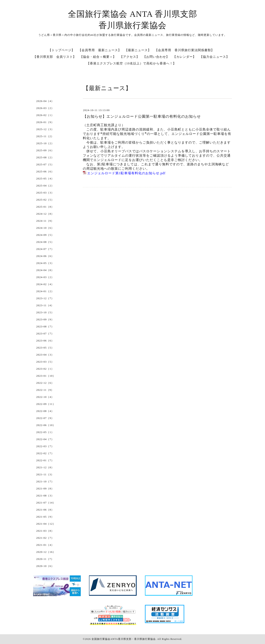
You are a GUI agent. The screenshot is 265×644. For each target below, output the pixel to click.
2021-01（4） (45, 545)
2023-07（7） (45, 333)
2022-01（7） (45, 460)
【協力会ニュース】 (214, 57)
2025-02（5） (45, 200)
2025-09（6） (45, 150)
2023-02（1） (45, 369)
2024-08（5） (45, 242)
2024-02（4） (45, 284)
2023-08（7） (45, 326)
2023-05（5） (45, 348)
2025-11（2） (45, 136)
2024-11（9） (45, 221)
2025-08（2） (45, 157)
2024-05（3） (45, 263)
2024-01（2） (45, 291)
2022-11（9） (45, 390)
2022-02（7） (45, 453)
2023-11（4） (45, 305)
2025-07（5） (45, 164)
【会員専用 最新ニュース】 (100, 50)
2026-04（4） (45, 101)
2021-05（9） (45, 517)
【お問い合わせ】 (156, 57)
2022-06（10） (46, 425)
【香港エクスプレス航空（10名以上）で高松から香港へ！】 (131, 63)
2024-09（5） (45, 235)
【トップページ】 (61, 50)
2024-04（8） (45, 270)
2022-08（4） (45, 411)
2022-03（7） (45, 446)
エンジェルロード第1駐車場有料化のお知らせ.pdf (126, 173)
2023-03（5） (45, 362)
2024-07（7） (45, 249)
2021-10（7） (45, 481)
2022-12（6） (45, 383)
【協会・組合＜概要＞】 (98, 57)
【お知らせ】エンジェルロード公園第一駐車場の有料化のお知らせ (142, 116)
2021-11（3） (45, 474)
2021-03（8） (45, 531)
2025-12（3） (45, 129)
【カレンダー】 (184, 57)
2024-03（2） (45, 277)
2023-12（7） (45, 298)
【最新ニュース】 (138, 50)
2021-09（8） (45, 488)
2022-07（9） (45, 418)
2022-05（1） (45, 432)
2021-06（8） (45, 510)
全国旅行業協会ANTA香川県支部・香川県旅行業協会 (123, 639)
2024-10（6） (45, 228)
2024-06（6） (45, 256)
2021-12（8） (45, 467)
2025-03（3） (45, 193)
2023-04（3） (45, 355)
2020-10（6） (45, 566)
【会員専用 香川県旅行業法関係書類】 (184, 50)
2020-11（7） (45, 559)
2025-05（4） (45, 179)
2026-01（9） (45, 122)
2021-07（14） (46, 503)
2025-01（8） (45, 207)
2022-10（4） (45, 397)
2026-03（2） (45, 108)
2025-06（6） (45, 171)
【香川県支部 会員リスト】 (55, 57)
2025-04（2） (45, 186)
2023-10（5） (45, 312)
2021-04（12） (46, 524)
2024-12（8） (45, 214)
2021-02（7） (45, 538)
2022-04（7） (45, 439)
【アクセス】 (130, 57)
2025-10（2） (45, 143)
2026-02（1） (45, 115)
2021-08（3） (45, 496)
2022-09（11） (46, 404)
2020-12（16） (46, 552)
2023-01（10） (46, 376)
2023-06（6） (45, 341)
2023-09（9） (45, 319)
